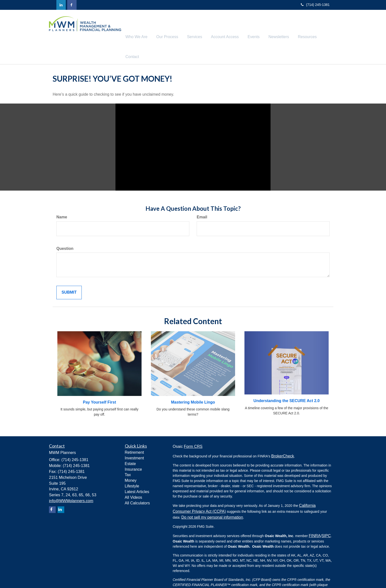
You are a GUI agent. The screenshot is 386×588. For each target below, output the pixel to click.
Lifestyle (132, 467)
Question (65, 229)
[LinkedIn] (61, 5)
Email (202, 198)
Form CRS (193, 427)
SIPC (326, 517)
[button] (148, 27)
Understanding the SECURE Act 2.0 (287, 382)
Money (131, 461)
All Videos (134, 478)
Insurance (133, 450)
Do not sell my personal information (212, 498)
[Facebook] (72, 5)
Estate (130, 444)
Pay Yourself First (100, 383)
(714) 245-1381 (315, 5)
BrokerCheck (283, 437)
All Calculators (137, 484)
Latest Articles (137, 473)
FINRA (315, 517)
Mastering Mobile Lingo (193, 383)
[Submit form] (69, 273)
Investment (134, 439)
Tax (128, 456)
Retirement (134, 433)
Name (62, 198)
